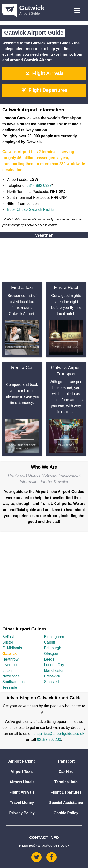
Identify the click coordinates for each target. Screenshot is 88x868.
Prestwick (52, 676)
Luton (7, 670)
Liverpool (10, 665)
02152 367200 (49, 739)
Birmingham (54, 637)
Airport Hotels (22, 782)
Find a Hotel (66, 287)
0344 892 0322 (39, 186)
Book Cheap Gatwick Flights (31, 209)
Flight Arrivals (44, 73)
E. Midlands (12, 648)
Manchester (54, 670)
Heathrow (10, 659)
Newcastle (11, 676)
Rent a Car (22, 367)
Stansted (52, 682)
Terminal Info (66, 782)
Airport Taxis (22, 772)
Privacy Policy (22, 813)
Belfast (8, 637)
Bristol (8, 642)
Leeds (49, 659)
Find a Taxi (22, 287)
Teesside (10, 687)
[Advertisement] (44, 577)
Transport (66, 761)
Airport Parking (22, 761)
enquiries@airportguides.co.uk (59, 734)
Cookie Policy (66, 813)
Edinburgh (53, 648)
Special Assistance (66, 803)
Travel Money (22, 803)
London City (54, 665)
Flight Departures (44, 90)
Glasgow (51, 654)
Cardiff (50, 642)
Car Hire (66, 772)
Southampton (13, 682)
